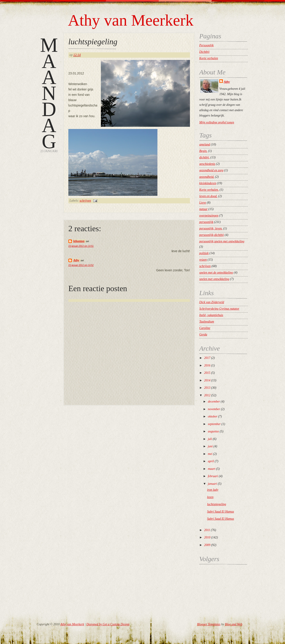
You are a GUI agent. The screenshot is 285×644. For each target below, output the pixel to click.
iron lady (213, 490)
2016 (207, 365)
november (214, 409)
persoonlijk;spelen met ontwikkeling (222, 241)
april (211, 461)
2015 (207, 373)
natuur (203, 209)
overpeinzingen (209, 216)
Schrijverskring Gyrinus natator (219, 309)
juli (210, 439)
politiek (204, 253)
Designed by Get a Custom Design (108, 624)
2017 (207, 358)
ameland (205, 144)
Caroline (205, 328)
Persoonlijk (207, 45)
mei (210, 454)
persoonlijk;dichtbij (212, 235)
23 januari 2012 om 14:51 (81, 246)
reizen (203, 260)
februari (213, 476)
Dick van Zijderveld (212, 302)
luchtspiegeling (93, 42)
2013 (207, 388)
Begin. (203, 151)
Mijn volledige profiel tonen (217, 122)
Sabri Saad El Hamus (221, 512)
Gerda (203, 334)
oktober (213, 416)
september (214, 424)
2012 (207, 395)
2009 (207, 545)
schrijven (85, 201)
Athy (76, 260)
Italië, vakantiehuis (211, 315)
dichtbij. (204, 157)
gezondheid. (207, 177)
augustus (213, 431)
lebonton (79, 241)
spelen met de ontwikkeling (216, 273)
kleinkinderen (208, 183)
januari (212, 484)
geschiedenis (207, 164)
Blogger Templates (209, 624)
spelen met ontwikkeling (214, 279)
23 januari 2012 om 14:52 (81, 265)
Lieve (203, 203)
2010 (207, 537)
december (214, 402)
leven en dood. (208, 196)
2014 (207, 380)
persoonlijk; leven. (211, 228)
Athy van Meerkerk (131, 20)
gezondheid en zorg (211, 170)
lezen (210, 497)
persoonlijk (206, 222)
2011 (207, 530)
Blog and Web (234, 624)
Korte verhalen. (209, 190)
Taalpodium (207, 322)
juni (210, 446)
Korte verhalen (209, 58)
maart (211, 469)
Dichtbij (204, 52)
